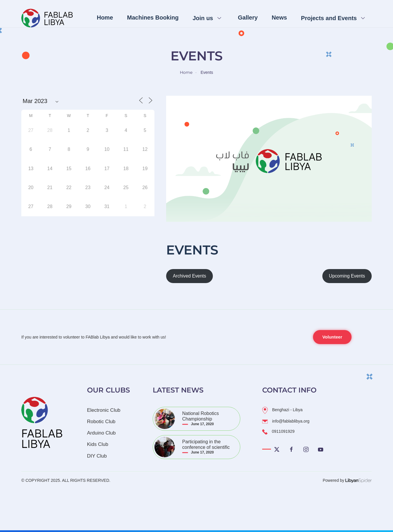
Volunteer (332, 337)
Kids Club (98, 444)
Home (105, 18)
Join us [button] (203, 18)
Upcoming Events (347, 276)
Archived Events (189, 276)
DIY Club (97, 456)
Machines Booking (153, 18)
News (279, 18)
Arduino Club (101, 433)
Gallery (248, 18)
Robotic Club (101, 422)
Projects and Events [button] (329, 18)
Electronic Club (104, 410)
